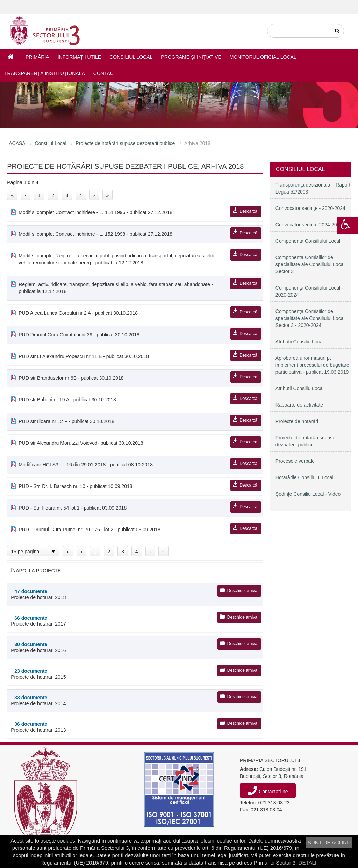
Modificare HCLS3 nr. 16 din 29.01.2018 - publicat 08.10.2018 (86, 465)
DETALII (308, 863)
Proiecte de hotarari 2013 (56, 727)
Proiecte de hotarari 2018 (56, 594)
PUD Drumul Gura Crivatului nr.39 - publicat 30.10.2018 (79, 335)
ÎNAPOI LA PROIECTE (36, 571)
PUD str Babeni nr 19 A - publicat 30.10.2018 (67, 400)
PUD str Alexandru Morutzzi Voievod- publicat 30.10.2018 (81, 443)
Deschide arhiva (242, 591)
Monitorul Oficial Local (263, 57)
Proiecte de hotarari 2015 (56, 674)
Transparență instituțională (45, 73)
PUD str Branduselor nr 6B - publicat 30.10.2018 (71, 378)
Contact (105, 73)
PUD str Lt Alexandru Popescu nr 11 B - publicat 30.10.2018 (84, 356)
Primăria (37, 57)
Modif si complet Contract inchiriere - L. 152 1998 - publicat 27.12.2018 (95, 234)
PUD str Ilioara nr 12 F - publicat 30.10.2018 (66, 421)
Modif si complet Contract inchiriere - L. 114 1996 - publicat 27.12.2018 (95, 212)
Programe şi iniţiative (191, 57)
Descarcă (248, 211)
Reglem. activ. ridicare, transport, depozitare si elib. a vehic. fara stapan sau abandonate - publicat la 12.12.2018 (116, 288)
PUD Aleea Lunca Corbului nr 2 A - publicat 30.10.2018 (78, 313)
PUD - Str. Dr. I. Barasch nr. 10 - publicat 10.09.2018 (75, 486)
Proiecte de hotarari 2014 (56, 701)
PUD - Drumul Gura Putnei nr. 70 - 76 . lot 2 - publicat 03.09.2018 (89, 530)
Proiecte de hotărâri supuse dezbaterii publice (125, 143)
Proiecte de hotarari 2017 (56, 621)
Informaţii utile (79, 57)
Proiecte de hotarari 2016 (56, 647)
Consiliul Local (131, 57)
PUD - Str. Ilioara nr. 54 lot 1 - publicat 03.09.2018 (73, 508)
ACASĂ (17, 143)
